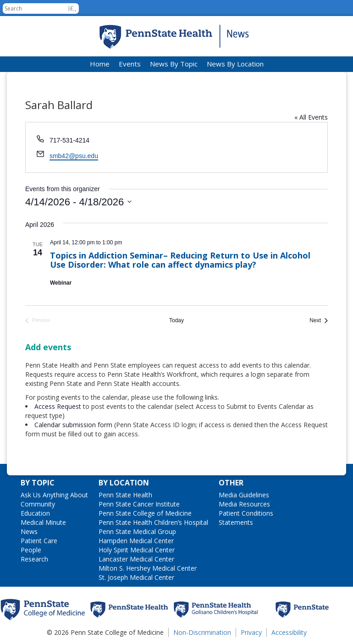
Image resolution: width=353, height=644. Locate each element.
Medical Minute (43, 522)
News (29, 531)
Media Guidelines (244, 495)
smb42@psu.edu (74, 156)
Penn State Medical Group (137, 531)
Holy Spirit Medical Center (137, 550)
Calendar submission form (73, 425)
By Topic (38, 483)
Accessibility (289, 632)
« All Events (311, 117)
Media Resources (244, 504)
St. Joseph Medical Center (136, 577)
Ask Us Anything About (54, 495)
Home (100, 64)
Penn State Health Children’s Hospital (153, 522)
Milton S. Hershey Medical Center (148, 568)
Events (130, 64)
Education (35, 513)
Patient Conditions (246, 513)
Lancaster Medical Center (136, 559)
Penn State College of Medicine (145, 513)
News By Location (235, 64)
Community (38, 504)
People (31, 550)
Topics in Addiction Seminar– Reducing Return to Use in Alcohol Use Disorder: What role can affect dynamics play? (180, 260)
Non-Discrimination (202, 632)
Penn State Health (125, 495)
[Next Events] (319, 321)
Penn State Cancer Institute (139, 504)
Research (34, 559)
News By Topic (174, 64)
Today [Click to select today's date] (176, 320)
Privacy (251, 632)
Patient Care (39, 541)
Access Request (59, 406)
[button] (72, 8)
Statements (236, 522)
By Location (124, 483)
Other (231, 483)
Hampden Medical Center (136, 541)
